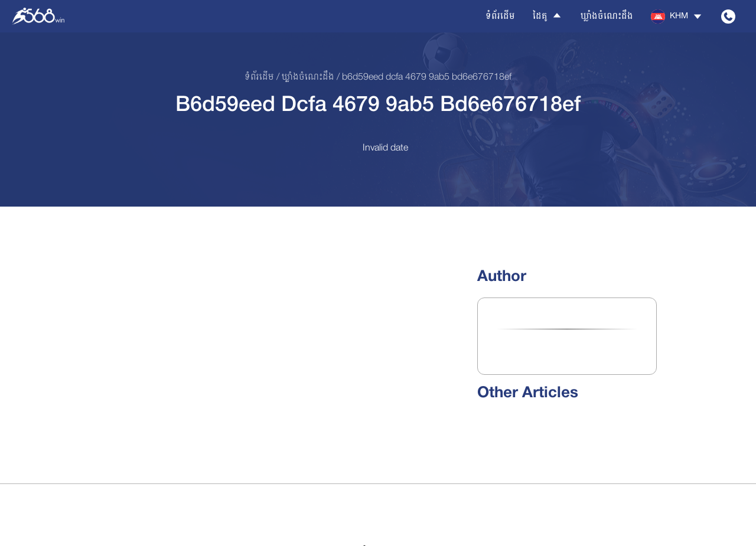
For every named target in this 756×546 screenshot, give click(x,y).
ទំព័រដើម (500, 17)
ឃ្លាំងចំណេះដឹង (607, 17)
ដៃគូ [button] (548, 16)
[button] (677, 17)
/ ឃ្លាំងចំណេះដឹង (304, 77)
